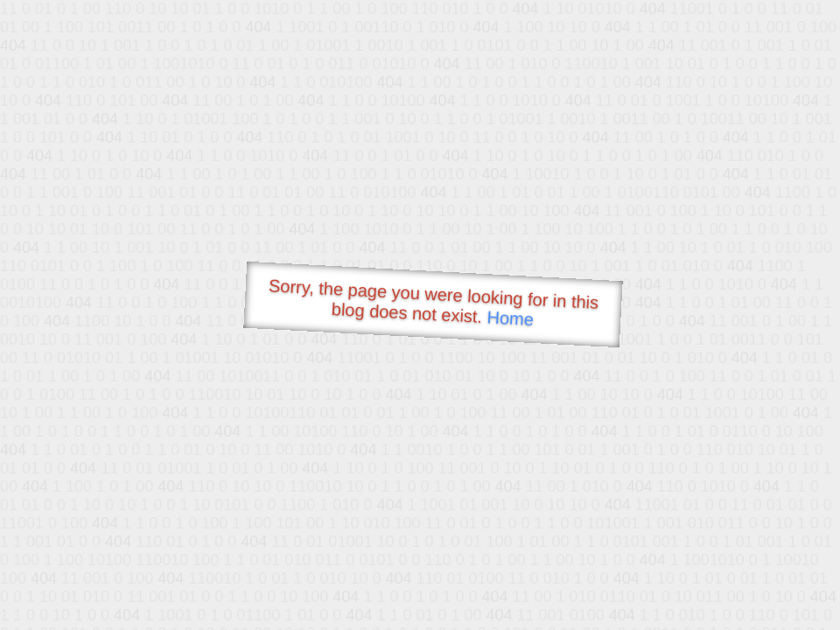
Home (510, 318)
